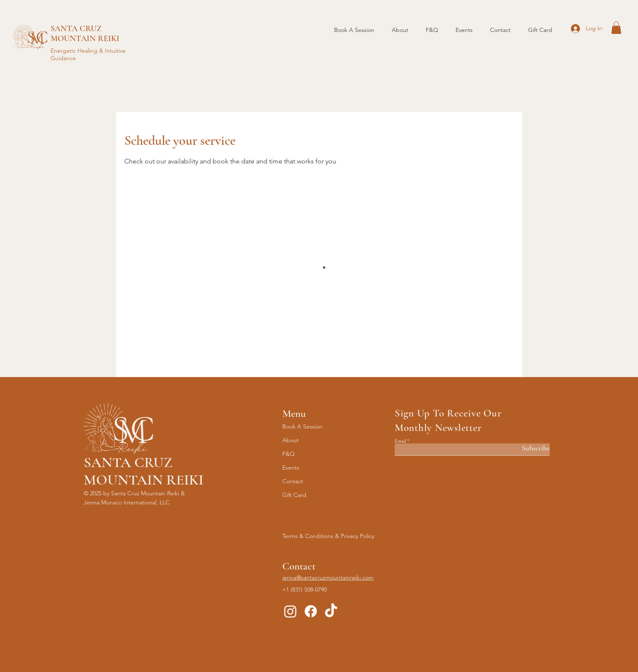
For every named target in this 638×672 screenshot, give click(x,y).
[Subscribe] (529, 449)
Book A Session (302, 426)
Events (291, 467)
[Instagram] (290, 611)
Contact (293, 481)
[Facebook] (311, 611)
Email (400, 441)
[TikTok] (331, 611)
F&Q (289, 454)
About (291, 440)
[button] (616, 28)
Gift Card (294, 495)
